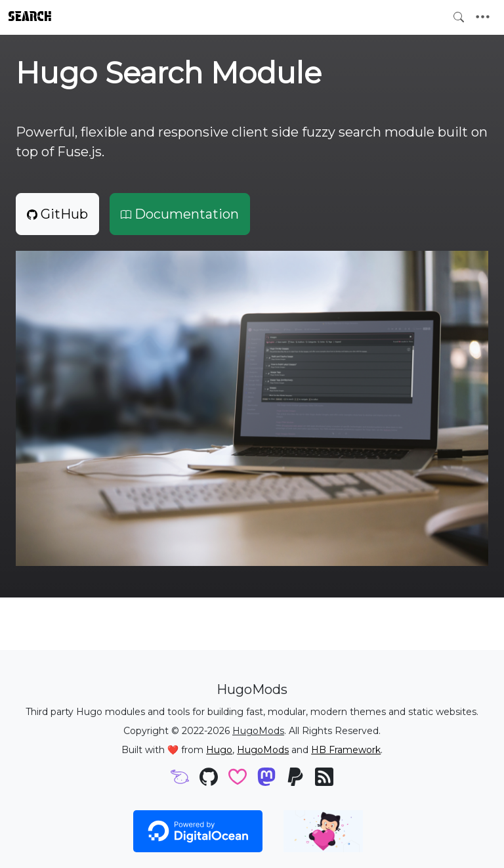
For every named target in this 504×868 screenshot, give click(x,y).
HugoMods (258, 731)
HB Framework (346, 750)
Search (30, 16)
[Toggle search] (459, 17)
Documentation (180, 214)
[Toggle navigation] (483, 17)
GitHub (57, 214)
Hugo (219, 750)
